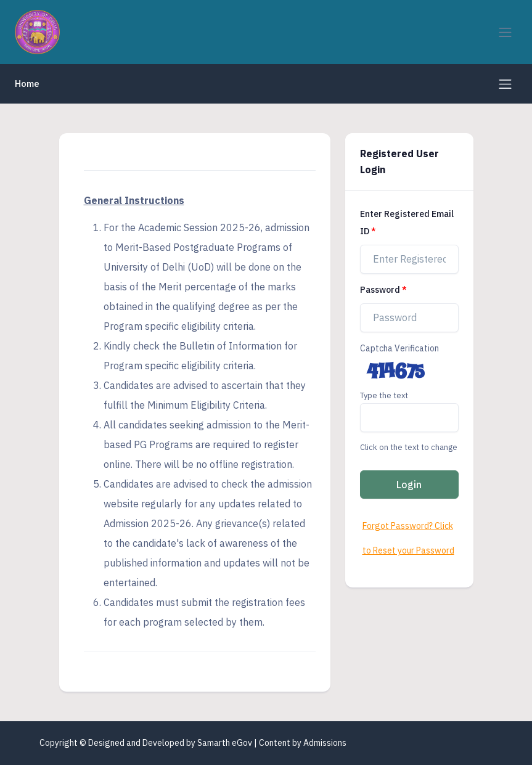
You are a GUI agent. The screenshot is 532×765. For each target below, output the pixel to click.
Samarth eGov (225, 743)
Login (409, 485)
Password (380, 290)
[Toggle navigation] (505, 32)
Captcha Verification (399, 348)
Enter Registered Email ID (407, 223)
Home (27, 84)
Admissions (325, 743)
